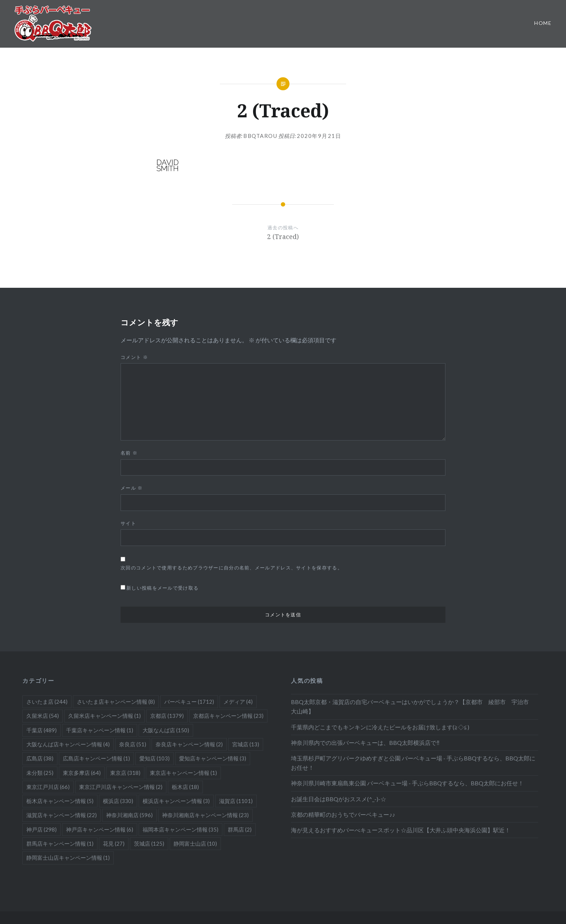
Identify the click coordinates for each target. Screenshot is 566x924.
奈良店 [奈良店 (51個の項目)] (133, 744)
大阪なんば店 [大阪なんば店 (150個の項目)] (166, 730)
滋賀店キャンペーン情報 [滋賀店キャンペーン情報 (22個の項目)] (62, 815)
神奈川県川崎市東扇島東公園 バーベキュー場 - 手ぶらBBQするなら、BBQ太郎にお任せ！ (407, 783)
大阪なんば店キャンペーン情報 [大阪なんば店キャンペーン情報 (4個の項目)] (68, 744)
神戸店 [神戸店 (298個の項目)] (42, 829)
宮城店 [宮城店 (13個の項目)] (246, 744)
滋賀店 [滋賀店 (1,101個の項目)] (236, 801)
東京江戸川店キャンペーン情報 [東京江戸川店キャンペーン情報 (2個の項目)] (121, 787)
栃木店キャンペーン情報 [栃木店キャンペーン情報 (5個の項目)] (60, 801)
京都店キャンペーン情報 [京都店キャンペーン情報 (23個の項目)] (228, 716)
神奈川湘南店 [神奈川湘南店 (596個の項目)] (129, 815)
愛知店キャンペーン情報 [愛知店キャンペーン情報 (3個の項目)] (213, 758)
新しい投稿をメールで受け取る (162, 588)
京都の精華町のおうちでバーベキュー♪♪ (343, 814)
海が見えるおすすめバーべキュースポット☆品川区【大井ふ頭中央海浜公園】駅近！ (401, 830)
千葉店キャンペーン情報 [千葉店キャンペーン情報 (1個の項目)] (100, 730)
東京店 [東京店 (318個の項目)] (125, 773)
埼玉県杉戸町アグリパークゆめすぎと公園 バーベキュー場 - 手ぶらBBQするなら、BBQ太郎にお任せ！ (413, 763)
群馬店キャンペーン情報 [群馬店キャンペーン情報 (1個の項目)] (60, 843)
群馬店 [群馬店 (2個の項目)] (240, 829)
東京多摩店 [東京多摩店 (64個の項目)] (82, 773)
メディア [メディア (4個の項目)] (238, 702)
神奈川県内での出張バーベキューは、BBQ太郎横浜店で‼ (365, 743)
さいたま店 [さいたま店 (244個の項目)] (47, 702)
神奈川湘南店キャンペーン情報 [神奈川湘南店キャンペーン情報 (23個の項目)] (205, 815)
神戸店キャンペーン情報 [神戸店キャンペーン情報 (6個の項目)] (100, 829)
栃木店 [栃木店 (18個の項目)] (185, 787)
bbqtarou (260, 136)
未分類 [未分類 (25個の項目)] (40, 773)
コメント (134, 357)
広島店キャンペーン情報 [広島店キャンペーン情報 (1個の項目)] (96, 758)
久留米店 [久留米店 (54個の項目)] (43, 716)
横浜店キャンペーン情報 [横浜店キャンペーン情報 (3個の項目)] (176, 801)
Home (543, 23)
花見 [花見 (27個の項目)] (114, 843)
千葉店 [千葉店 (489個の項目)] (42, 730)
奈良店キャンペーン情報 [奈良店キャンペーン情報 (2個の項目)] (189, 744)
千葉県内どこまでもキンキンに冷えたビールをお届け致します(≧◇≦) (380, 727)
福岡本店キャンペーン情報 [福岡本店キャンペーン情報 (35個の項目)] (180, 829)
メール (132, 488)
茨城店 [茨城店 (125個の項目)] (149, 843)
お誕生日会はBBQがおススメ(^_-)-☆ (339, 799)
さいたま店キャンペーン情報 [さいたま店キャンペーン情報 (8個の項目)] (116, 702)
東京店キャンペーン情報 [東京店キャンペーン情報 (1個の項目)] (183, 773)
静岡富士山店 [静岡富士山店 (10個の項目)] (195, 843)
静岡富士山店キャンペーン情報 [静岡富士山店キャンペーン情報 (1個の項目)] (68, 858)
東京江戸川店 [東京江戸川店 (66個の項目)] (48, 787)
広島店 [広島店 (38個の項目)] (40, 758)
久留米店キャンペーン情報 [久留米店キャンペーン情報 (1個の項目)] (105, 716)
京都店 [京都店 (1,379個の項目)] (167, 716)
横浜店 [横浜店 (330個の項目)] (118, 801)
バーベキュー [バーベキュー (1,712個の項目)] (189, 702)
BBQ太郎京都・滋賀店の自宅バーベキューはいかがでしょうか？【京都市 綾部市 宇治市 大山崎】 (413, 706)
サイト (128, 523)
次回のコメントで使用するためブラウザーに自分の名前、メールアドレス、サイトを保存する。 (232, 568)
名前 (129, 453)
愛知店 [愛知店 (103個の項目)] (154, 758)
